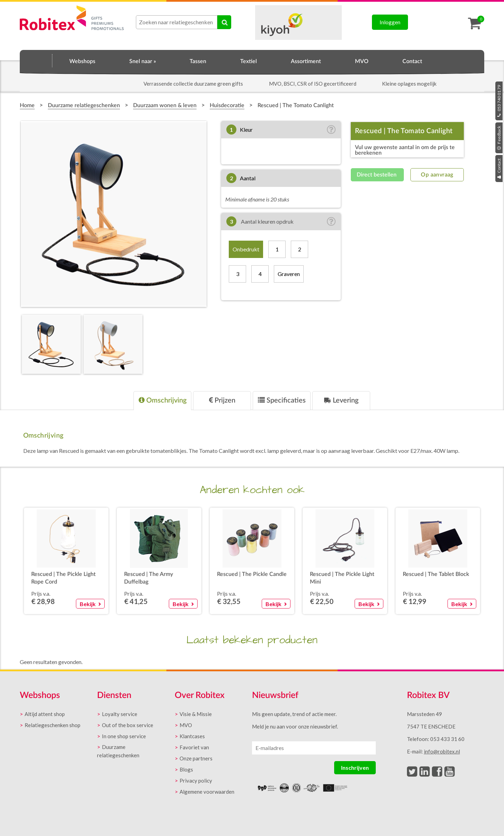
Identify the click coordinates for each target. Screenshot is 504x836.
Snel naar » (143, 61)
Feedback (499, 138)
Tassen (198, 61)
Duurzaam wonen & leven (165, 105)
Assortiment (306, 61)
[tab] (162, 401)
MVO (362, 61)
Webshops (82, 61)
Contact (499, 169)
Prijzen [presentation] (222, 400)
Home (36, 60)
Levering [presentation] (341, 400)
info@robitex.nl (442, 751)
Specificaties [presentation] (282, 400)
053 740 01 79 (499, 101)
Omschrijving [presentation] (163, 400)
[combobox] (177, 22)
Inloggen (390, 22)
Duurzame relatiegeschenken (84, 105)
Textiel (249, 61)
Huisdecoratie (227, 105)
